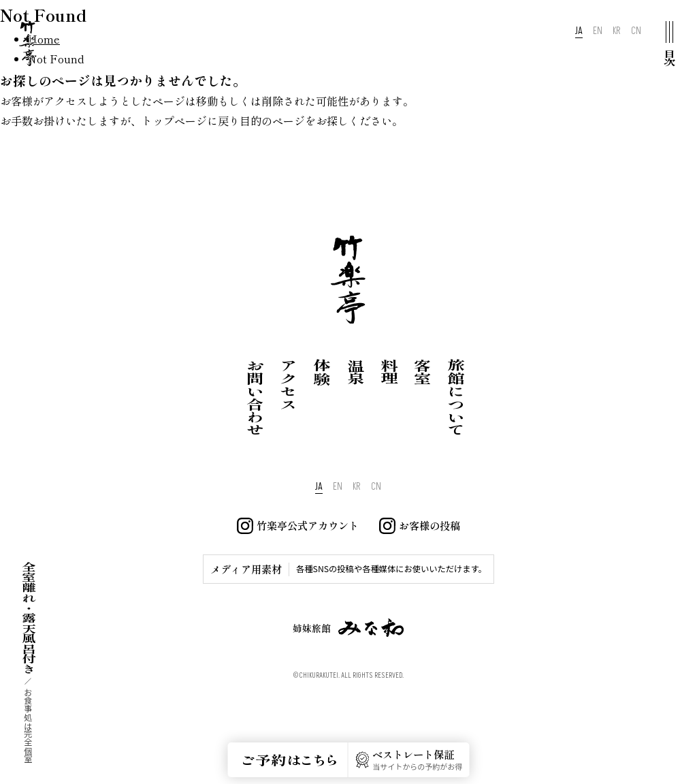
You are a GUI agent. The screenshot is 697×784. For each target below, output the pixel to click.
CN (636, 31)
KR (617, 31)
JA (579, 31)
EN (598, 31)
